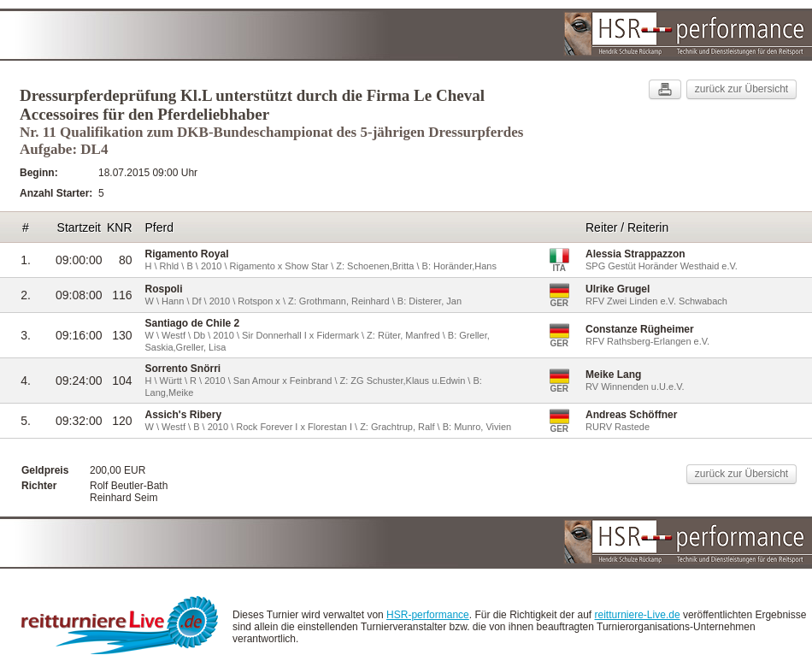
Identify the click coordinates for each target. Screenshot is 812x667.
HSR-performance (428, 615)
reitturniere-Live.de (638, 615)
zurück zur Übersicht (741, 89)
